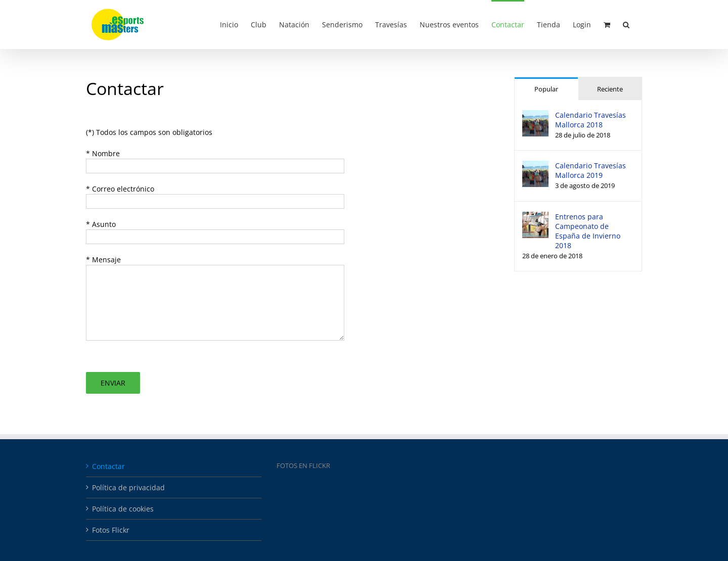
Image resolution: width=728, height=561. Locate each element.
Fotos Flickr (111, 530)
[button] (626, 24)
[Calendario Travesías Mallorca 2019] (535, 166)
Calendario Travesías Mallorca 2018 (590, 120)
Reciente (610, 89)
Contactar (108, 466)
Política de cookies (123, 509)
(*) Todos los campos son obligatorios (149, 132)
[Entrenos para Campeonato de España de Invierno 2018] (535, 217)
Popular (546, 89)
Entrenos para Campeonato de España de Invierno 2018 (588, 231)
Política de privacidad (128, 487)
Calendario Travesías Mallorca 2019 (590, 170)
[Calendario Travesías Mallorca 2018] (535, 115)
